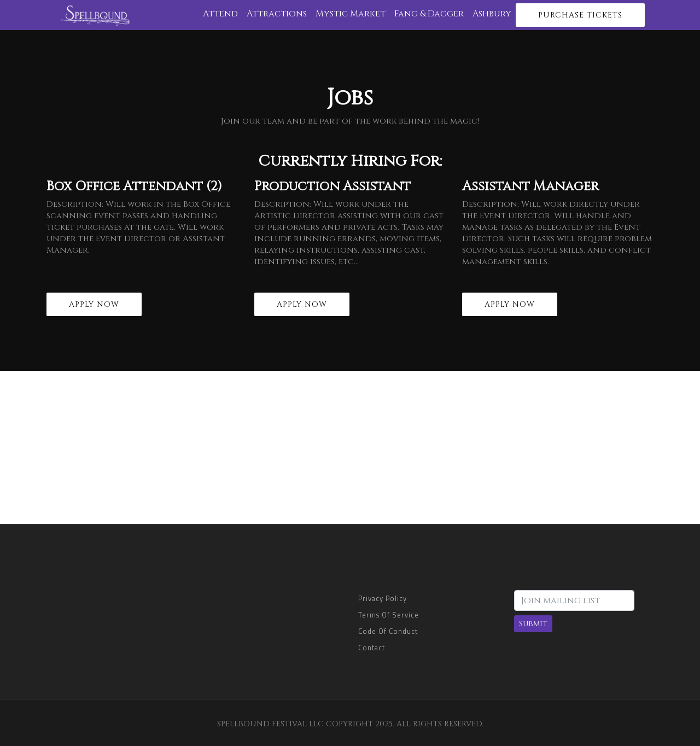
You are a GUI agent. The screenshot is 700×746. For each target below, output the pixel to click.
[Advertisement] (350, 447)
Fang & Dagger (429, 14)
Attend (220, 14)
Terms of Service (389, 615)
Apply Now (94, 304)
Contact (372, 648)
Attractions (277, 14)
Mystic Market (351, 14)
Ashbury (492, 14)
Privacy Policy (383, 598)
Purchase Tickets (580, 15)
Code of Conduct (388, 631)
